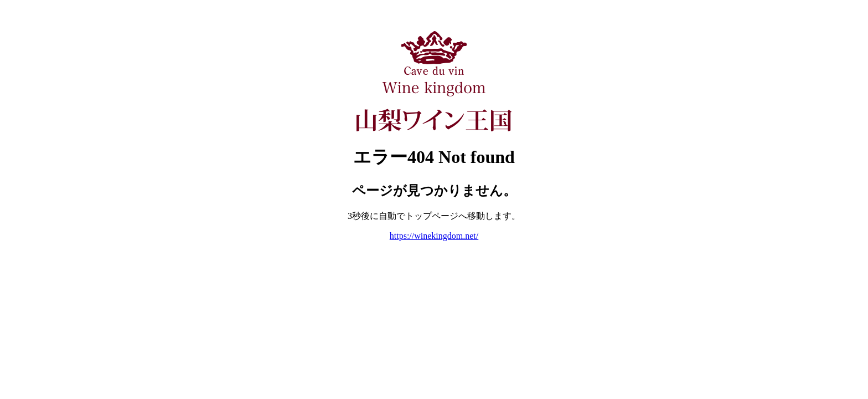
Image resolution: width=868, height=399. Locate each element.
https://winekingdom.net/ (434, 236)
